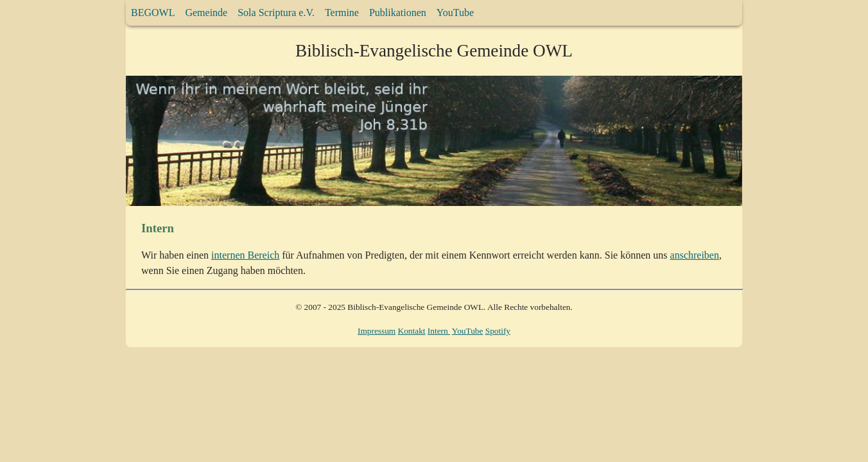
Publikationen (398, 13)
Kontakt (412, 331)
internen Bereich (245, 255)
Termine (342, 13)
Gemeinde (206, 13)
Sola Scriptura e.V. (276, 13)
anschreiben (695, 255)
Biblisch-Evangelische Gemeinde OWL (434, 51)
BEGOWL (153, 13)
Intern (439, 331)
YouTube (455, 13)
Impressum (377, 331)
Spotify (498, 331)
